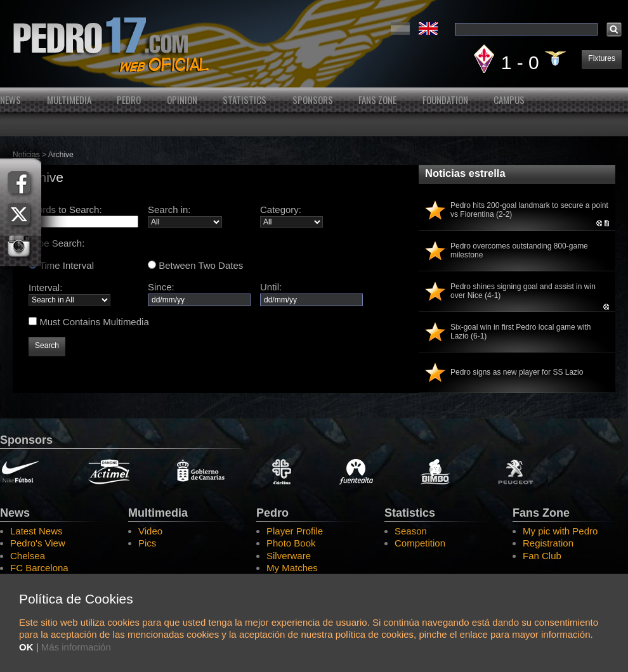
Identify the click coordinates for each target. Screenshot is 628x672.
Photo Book (291, 543)
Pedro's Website (314, 44)
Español (400, 29)
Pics (147, 543)
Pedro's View (38, 543)
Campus (509, 100)
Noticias (26, 155)
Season (411, 531)
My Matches (292, 568)
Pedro (129, 100)
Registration (548, 543)
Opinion (182, 100)
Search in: (169, 210)
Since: (199, 293)
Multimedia (69, 100)
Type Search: (56, 243)
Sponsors (313, 100)
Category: (281, 210)
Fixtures (602, 58)
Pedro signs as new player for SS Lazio (517, 372)
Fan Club (542, 556)
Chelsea (28, 556)
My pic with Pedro (560, 531)
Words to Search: (65, 210)
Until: (311, 293)
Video (150, 531)
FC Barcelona (39, 568)
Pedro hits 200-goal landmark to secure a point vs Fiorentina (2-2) (529, 210)
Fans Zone (377, 100)
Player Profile (295, 531)
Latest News (36, 531)
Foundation (445, 100)
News (10, 100)
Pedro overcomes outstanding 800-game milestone (519, 250)
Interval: (45, 288)
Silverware (289, 556)
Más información (76, 647)
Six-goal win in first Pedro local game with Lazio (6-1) (520, 332)
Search (47, 346)
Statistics (245, 100)
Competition (420, 543)
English (428, 29)
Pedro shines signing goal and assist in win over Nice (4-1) (523, 291)
